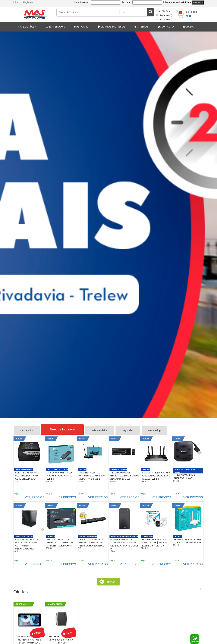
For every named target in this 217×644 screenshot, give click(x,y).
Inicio (16, 2)
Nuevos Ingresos (63, 429)
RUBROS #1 (81, 27)
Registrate (28, 2)
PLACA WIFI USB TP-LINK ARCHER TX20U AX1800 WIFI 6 (60, 475)
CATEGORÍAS (27, 27)
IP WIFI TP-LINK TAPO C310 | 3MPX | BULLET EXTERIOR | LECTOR (155, 542)
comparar (164, 19)
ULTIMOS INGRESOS (112, 27)
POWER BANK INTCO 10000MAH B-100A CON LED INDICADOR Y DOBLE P (124, 544)
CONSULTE (200, 96)
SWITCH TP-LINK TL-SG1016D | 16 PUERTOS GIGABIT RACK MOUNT (60, 542)
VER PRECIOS (35, 497)
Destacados (27, 431)
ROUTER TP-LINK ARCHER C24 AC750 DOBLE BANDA (188, 541)
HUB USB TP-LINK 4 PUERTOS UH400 (184, 477)
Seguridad (129, 431)
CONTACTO (166, 27)
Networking (156, 431)
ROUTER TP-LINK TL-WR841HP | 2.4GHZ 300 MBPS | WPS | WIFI (92, 475)
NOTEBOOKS (55, 27)
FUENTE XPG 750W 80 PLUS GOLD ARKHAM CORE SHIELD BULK (27, 475)
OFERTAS (142, 27)
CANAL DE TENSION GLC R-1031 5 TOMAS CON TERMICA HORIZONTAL (92, 542)
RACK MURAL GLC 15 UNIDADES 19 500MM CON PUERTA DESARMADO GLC (27, 544)
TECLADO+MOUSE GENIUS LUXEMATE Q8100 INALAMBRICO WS (125, 475)
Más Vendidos (101, 431)
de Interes (164, 15)
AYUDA (188, 27)
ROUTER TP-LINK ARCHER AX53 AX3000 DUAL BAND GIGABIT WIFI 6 (156, 475)
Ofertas (111, 582)
